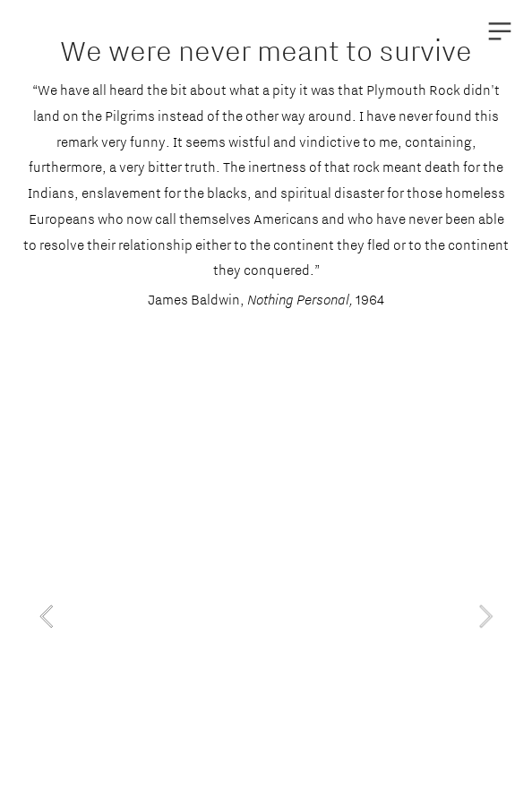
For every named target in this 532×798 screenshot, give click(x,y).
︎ (500, 32)
